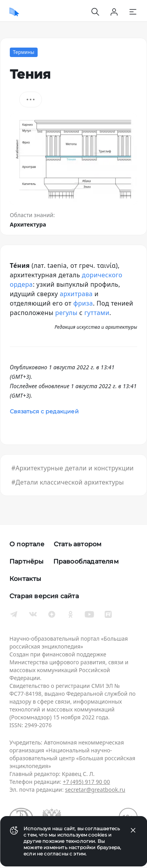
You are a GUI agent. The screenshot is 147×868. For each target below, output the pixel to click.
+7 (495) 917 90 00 (86, 782)
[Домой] (14, 12)
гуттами (97, 313)
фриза (83, 303)
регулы (66, 313)
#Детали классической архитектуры (68, 482)
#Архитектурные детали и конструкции (73, 468)
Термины (24, 52)
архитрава (76, 294)
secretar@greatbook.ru (95, 790)
